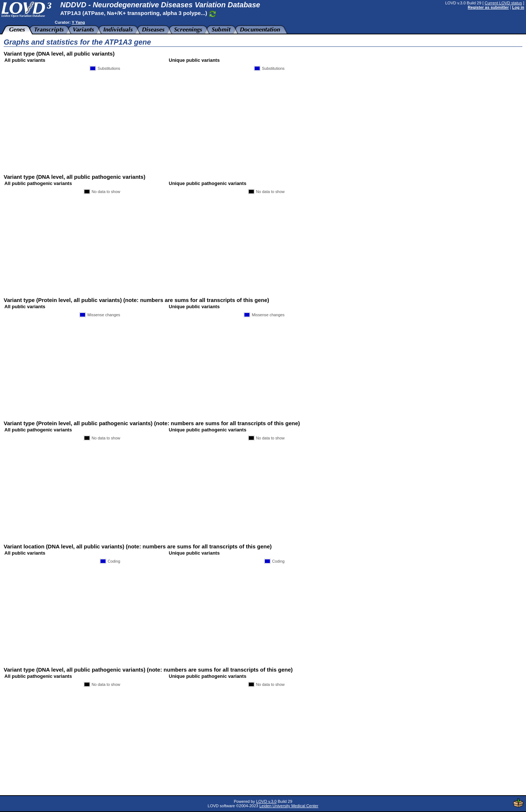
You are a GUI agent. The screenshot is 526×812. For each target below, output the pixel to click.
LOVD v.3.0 (266, 801)
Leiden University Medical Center (289, 806)
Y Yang (78, 22)
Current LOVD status (503, 3)
